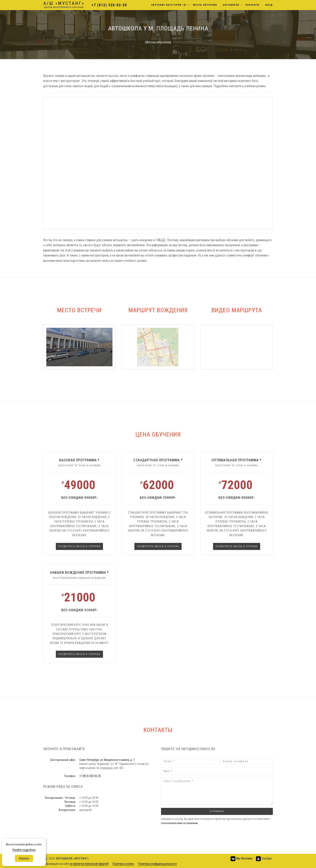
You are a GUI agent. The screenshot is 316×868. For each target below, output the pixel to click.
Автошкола (231, 5)
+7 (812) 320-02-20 (109, 5)
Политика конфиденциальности (157, 864)
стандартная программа (157, 460)
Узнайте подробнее (24, 850)
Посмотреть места (79, 546)
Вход (269, 5)
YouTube (264, 859)
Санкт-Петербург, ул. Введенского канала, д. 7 (107, 760)
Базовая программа (78, 460)
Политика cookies (123, 864)
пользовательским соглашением (179, 823)
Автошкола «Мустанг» (72, 858)
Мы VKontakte (241, 859)
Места (205, 5)
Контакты (252, 5)
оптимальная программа (235, 460)
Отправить (217, 811)
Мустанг (64, 5)
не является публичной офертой (89, 864)
